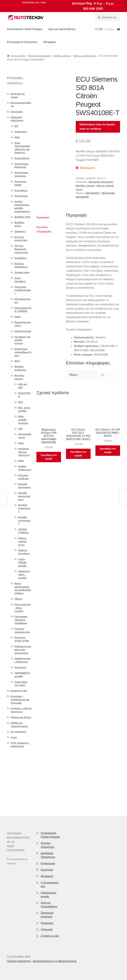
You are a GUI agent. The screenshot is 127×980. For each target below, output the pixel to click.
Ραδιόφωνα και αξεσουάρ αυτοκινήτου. (23, 650)
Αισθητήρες (21, 132)
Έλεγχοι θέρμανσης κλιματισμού (21, 249)
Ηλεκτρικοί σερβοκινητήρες (23, 290)
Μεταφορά (50, 42)
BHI (16, 126)
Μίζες (17, 361)
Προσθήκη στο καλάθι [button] (49, 457)
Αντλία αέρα (21, 196)
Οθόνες (18, 599)
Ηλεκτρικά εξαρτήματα (39, 56)
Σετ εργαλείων (19, 732)
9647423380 (108, 193)
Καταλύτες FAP (19, 691)
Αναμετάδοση (22, 158)
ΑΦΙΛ (21, 461)
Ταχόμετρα (20, 667)
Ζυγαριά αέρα (22, 272)
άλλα (17, 137)
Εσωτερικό (17, 112)
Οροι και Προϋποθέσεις (62, 29)
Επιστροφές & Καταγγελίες (22, 42)
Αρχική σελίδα (18, 56)
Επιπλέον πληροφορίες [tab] (44, 229)
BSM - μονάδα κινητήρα (23, 420)
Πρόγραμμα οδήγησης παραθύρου (21, 620)
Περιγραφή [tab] (43, 217)
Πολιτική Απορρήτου (19, 961)
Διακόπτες (20, 231)
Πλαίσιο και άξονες (21, 717)
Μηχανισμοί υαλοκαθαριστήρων (23, 352)
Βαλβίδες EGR (22, 217)
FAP (20, 429)
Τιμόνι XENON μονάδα (22, 563)
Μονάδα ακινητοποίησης (24, 496)
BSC (21, 402)
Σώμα (14, 737)
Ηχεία (17, 317)
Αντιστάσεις (21, 190)
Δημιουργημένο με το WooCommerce (55, 961)
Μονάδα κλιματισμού (24, 508)
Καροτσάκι (47, 870)
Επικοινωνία (48, 863)
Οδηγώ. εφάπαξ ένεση (85, 56)
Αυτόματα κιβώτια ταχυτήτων (24, 452)
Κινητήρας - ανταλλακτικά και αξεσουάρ (20, 700)
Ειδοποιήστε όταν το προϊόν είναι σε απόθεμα (97, 127)
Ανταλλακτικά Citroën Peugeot (25, 29)
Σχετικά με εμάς (50, 936)
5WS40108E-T (93, 193)
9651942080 (82, 197)
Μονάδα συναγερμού (24, 521)
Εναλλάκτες (21, 258)
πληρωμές (47, 929)
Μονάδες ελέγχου (62, 56)
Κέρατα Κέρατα (23, 331)
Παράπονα (47, 923)
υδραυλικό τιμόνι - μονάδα (24, 575)
